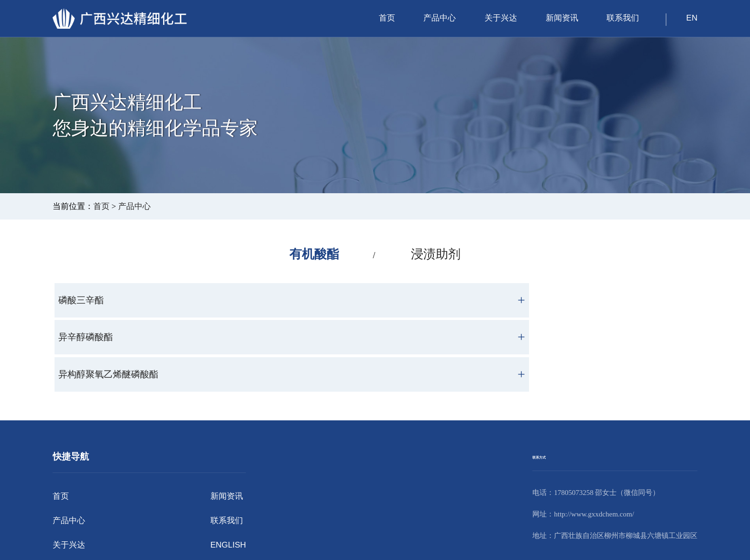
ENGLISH (228, 478)
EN (692, 18)
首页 (387, 18)
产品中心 (440, 18)
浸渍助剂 (438, 255)
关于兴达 (501, 18)
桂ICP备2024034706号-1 (385, 535)
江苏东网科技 (496, 535)
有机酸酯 (312, 255)
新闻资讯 (562, 18)
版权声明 (431, 535)
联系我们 (623, 18)
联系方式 (551, 389)
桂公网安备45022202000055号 (379, 544)
